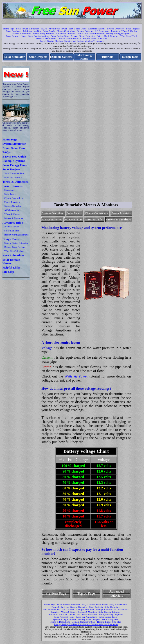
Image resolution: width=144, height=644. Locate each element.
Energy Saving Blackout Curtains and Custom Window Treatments (72, 41)
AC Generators (102, 31)
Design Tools (130, 57)
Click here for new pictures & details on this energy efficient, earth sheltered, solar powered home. (16, 127)
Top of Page (86, 593)
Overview (9, 190)
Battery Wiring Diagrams (118, 34)
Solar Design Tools (60, 36)
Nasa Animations (13, 255)
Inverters (115, 31)
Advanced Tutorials (65, 34)
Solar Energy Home (84, 57)
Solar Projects (133, 29)
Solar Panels (49, 31)
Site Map (102, 39)
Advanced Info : (13, 223)
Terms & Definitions (46, 39)
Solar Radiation (97, 34)
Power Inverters (12, 202)
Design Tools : (11, 239)
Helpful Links (90, 39)
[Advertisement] (128, 134)
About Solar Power (58, 29)
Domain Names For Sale (69, 39)
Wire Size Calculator (14, 251)
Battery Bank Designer (108, 36)
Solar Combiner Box (14, 173)
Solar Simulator (14, 57)
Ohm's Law (82, 34)
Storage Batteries (85, 31)
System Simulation (14, 144)
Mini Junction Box (32, 31)
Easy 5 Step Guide (78, 29)
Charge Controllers (66, 31)
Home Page (9, 29)
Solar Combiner (14, 31)
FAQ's (44, 29)
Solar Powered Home (16, 36)
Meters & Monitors (22, 34)
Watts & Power (12, 227)
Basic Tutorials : (13, 186)
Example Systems (97, 29)
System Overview (116, 29)
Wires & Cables (129, 31)
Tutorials (107, 57)
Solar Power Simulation (28, 29)
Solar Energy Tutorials (43, 34)
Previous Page (56, 593)
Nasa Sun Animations (39, 36)
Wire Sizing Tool (129, 36)
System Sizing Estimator (83, 36)
